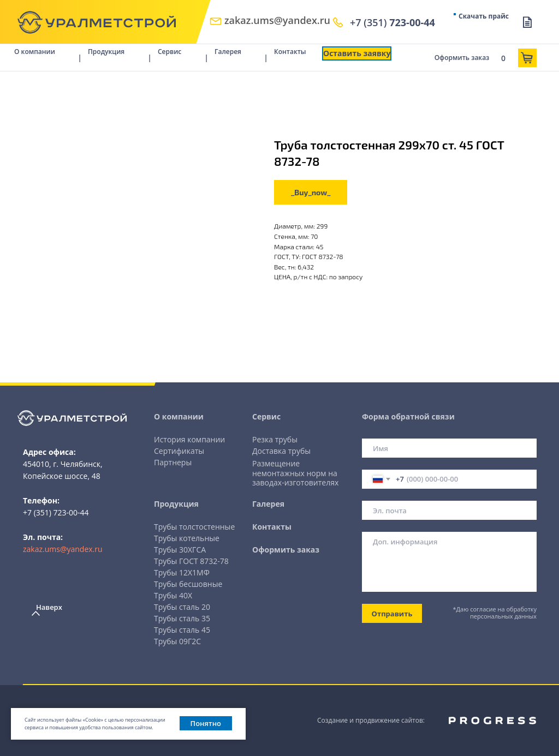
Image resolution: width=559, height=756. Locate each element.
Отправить (392, 614)
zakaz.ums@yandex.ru (63, 549)
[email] (449, 510)
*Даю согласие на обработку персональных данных (495, 613)
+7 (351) (393, 22)
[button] (357, 53)
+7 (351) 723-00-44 (56, 512)
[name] (449, 448)
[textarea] (449, 562)
